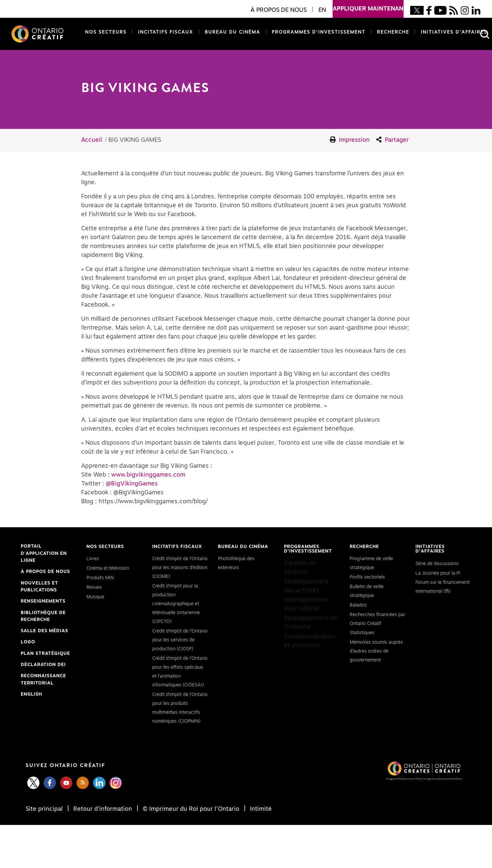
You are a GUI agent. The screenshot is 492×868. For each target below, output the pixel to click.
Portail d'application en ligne (44, 554)
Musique (95, 597)
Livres (93, 559)
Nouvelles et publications (39, 587)
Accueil (92, 140)
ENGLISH (31, 694)
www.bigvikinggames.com (148, 475)
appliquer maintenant (368, 6)
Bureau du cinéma (231, 32)
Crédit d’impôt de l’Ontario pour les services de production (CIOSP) (180, 640)
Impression (350, 140)
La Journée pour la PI (438, 573)
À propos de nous (45, 572)
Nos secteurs (106, 32)
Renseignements (43, 601)
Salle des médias (44, 631)
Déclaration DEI (43, 665)
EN (322, 10)
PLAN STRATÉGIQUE (45, 654)
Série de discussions (437, 564)
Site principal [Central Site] (45, 809)
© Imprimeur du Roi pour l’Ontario (191, 809)
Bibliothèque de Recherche (43, 617)
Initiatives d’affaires (454, 32)
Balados (358, 605)
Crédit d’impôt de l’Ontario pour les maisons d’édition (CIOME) (180, 568)
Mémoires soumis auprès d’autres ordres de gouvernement (376, 651)
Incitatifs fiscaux (166, 32)
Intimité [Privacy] (260, 809)
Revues (94, 587)
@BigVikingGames (132, 484)
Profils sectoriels (367, 577)
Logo (28, 642)
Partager (393, 140)
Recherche (393, 32)
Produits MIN (100, 578)
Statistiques (362, 633)
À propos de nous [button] (279, 10)
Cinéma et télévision (108, 568)
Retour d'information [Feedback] (103, 809)
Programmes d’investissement (319, 32)
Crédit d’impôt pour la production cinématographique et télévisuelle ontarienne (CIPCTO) (176, 604)
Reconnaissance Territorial (43, 680)
